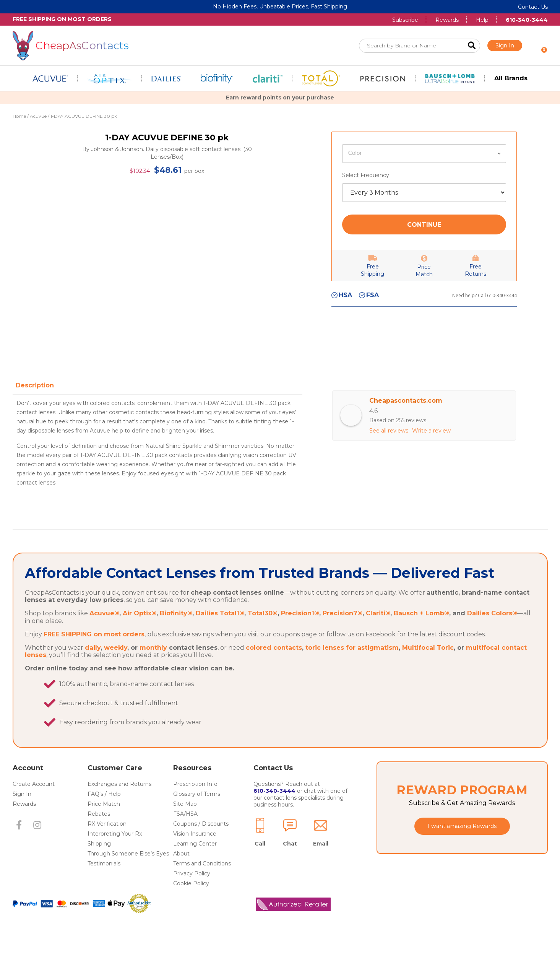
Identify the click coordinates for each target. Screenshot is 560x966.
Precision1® (300, 638)
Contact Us (533, 7)
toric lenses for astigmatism (352, 672)
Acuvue (38, 116)
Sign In (505, 46)
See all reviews (389, 431)
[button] (19, 850)
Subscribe (405, 20)
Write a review (431, 431)
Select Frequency (366, 175)
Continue (424, 225)
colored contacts (274, 672)
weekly (116, 672)
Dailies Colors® (492, 638)
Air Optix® (140, 638)
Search (472, 46)
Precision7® (342, 638)
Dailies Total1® (220, 638)
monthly (153, 672)
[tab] (37, 385)
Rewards (447, 20)
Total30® (263, 638)
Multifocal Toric (428, 672)
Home (19, 116)
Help (482, 20)
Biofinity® (176, 638)
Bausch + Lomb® (421, 638)
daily (93, 672)
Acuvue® (104, 638)
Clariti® (378, 638)
